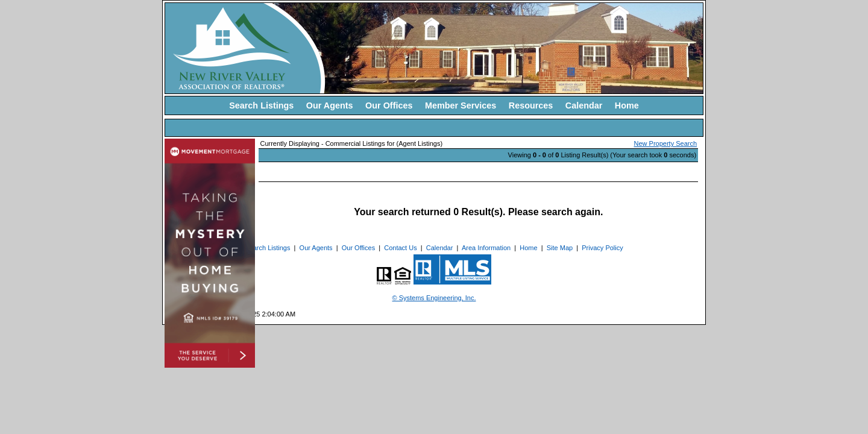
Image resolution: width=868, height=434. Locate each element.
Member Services (461, 105)
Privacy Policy (602, 248)
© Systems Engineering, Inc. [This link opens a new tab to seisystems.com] (434, 298)
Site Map (560, 248)
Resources (531, 105)
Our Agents (330, 105)
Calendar (584, 105)
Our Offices (389, 105)
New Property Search (666, 143)
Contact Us (400, 248)
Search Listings (261, 105)
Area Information (486, 248)
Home (627, 105)
